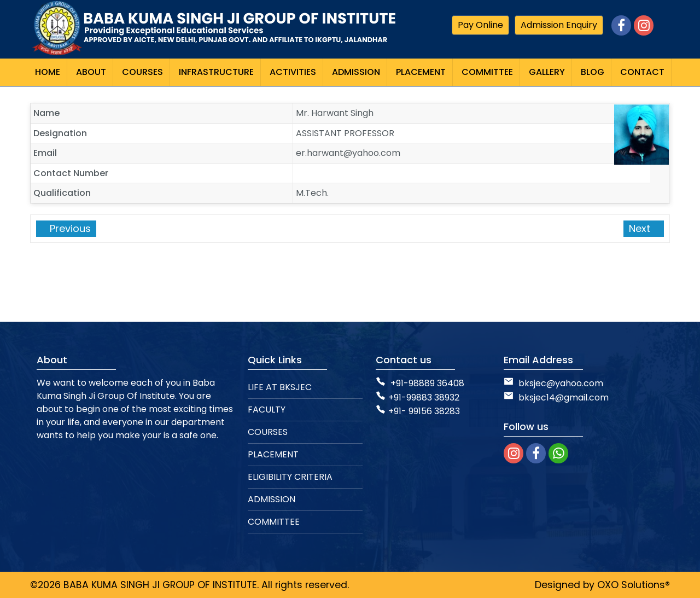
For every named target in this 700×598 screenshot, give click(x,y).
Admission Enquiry (559, 25)
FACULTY (267, 410)
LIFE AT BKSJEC (280, 387)
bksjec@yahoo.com (561, 383)
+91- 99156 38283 (418, 411)
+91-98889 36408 (427, 383)
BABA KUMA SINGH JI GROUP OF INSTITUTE (160, 585)
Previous (69, 228)
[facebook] (536, 453)
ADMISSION (272, 499)
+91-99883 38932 (418, 397)
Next (641, 228)
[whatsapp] (558, 453)
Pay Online (480, 25)
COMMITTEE (274, 522)
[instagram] (514, 453)
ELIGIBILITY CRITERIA (290, 477)
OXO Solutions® (634, 585)
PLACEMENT (273, 454)
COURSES (268, 432)
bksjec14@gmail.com (556, 397)
